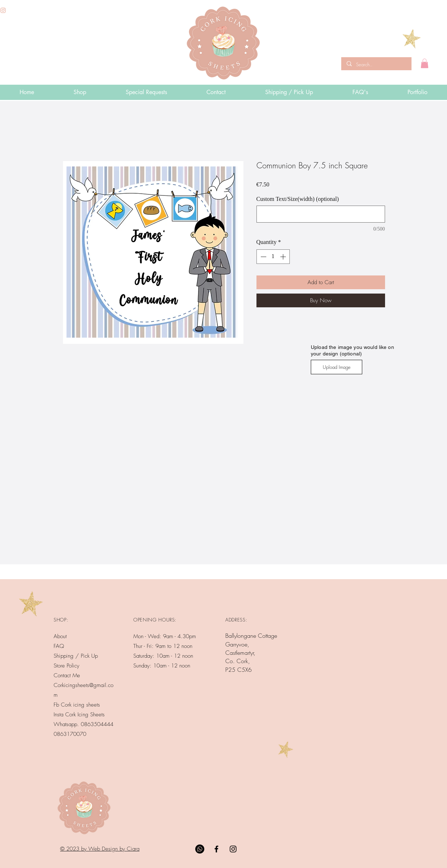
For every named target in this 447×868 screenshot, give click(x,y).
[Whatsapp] (200, 849)
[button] (425, 63)
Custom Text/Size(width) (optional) (298, 199)
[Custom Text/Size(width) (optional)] (321, 214)
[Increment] (284, 257)
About (60, 636)
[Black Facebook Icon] (216, 849)
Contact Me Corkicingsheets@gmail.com (83, 685)
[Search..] (376, 64)
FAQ (59, 646)
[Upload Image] (337, 367)
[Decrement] (263, 257)
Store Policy (66, 666)
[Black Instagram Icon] (233, 849)
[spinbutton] (273, 257)
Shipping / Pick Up (77, 656)
